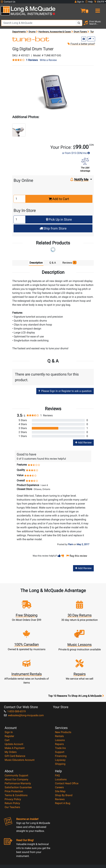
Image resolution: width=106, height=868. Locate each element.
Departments (19, 32)
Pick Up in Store (59, 219)
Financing (61, 756)
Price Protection (14, 791)
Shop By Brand (64, 795)
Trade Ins (60, 748)
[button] (80, 9)
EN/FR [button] (99, 2)
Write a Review (48, 60)
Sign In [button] (79, 2)
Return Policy (12, 803)
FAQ (57, 775)
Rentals (59, 736)
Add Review (83, 443)
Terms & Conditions (16, 795)
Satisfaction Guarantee (18, 787)
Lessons (60, 740)
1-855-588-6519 (15, 711)
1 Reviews (32, 60)
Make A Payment (15, 748)
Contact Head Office (67, 783)
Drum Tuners (80, 32)
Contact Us (8, 2)
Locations (61, 779)
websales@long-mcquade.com (24, 715)
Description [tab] (36, 263)
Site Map (60, 791)
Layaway (60, 760)
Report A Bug (63, 803)
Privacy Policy (13, 799)
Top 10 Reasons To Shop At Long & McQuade (76, 696)
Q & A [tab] (53, 263)
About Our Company (16, 779)
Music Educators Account (20, 760)
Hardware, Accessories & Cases (55, 32)
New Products (63, 732)
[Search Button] (79, 23)
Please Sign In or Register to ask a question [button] (65, 391)
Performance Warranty (18, 783)
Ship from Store (53, 228)
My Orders (11, 752)
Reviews (60, 799)
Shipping (60, 764)
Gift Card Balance (15, 756)
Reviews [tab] (69, 262)
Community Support (16, 775)
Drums (32, 32)
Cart (7, 740)
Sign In (9, 732)
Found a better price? (81, 44)
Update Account (14, 744)
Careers (59, 787)
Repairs (59, 744)
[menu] (97, 9)
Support (60, 752)
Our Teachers (12, 807)
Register (9, 736)
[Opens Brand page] (31, 39)
